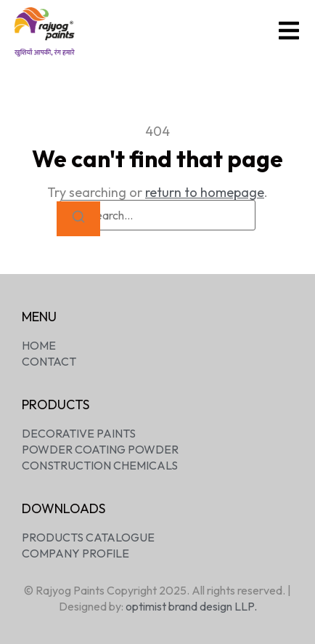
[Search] (78, 219)
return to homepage (205, 192)
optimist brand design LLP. (191, 606)
